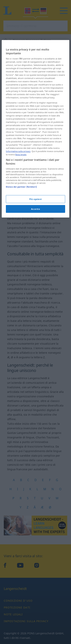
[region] (35, 161)
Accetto (36, 240)
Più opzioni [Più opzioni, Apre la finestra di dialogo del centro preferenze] (35, 231)
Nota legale (21, 186)
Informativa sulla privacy (18, 183)
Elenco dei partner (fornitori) (21, 218)
